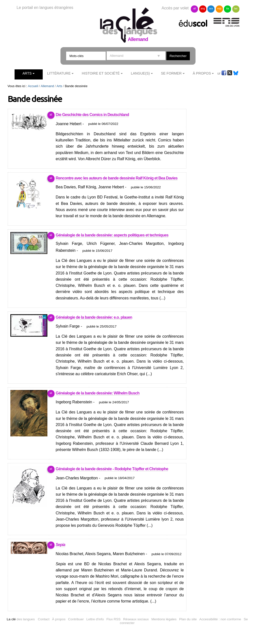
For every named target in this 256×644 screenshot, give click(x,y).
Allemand (47, 86)
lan (236, 9)
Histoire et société (101, 73)
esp (219, 9)
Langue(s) (140, 73)
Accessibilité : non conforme (220, 619)
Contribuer (76, 619)
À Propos (202, 73)
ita (227, 9)
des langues (21, 619)
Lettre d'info (95, 619)
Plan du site (188, 619)
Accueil (33, 86)
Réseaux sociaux (136, 619)
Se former (171, 73)
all (195, 9)
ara (211, 9)
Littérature (59, 73)
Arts (27, 73)
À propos (59, 619)
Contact (44, 619)
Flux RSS (113, 619)
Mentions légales (164, 619)
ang (203, 9)
